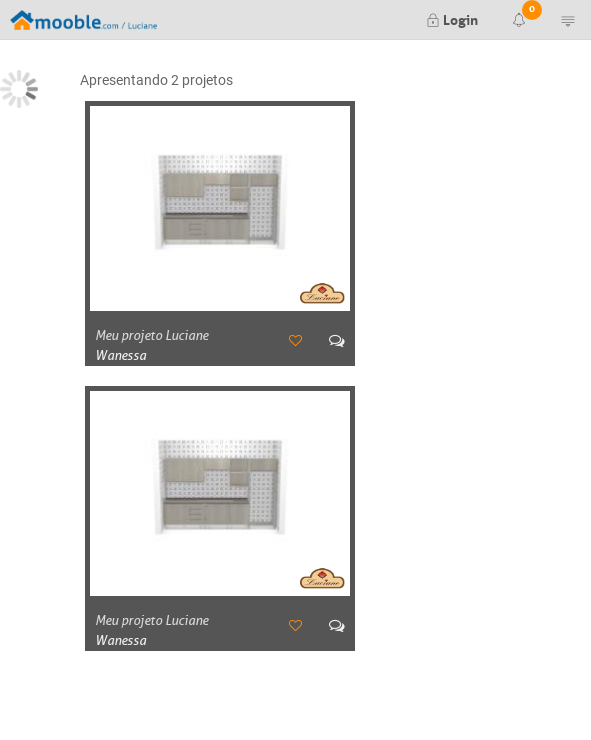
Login (452, 18)
